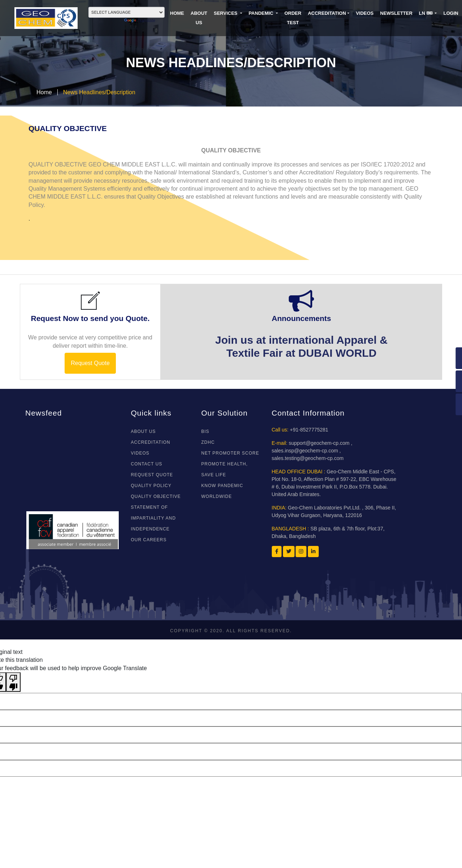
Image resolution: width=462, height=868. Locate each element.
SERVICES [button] (226, 13)
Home (44, 92)
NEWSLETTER (396, 13)
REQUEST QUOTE (152, 475)
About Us (143, 431)
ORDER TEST (293, 18)
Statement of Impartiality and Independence (154, 518)
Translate (140, 21)
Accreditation (327, 13)
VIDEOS (365, 13)
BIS (205, 431)
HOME (177, 13)
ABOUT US (199, 18)
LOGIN (451, 13)
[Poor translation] (13, 682)
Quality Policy (151, 486)
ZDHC (208, 442)
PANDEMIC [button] (262, 13)
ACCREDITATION (151, 442)
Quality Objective (156, 496)
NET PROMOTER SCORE (230, 453)
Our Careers (149, 540)
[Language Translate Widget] (127, 12)
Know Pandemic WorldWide (222, 491)
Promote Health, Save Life (225, 469)
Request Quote (90, 363)
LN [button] (426, 13)
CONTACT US (147, 464)
